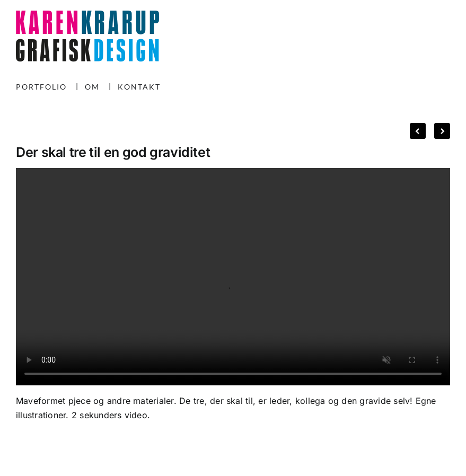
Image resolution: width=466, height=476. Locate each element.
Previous (418, 128)
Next (438, 128)
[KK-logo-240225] (87, 15)
